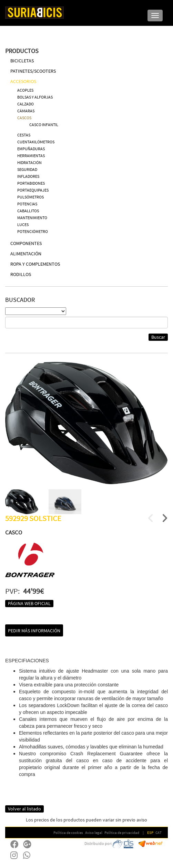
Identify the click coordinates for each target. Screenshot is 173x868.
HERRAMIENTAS (31, 156)
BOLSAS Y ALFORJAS (35, 97)
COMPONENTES (26, 243)
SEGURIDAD (27, 169)
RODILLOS (21, 274)
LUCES (23, 224)
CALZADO (26, 104)
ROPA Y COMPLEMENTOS (35, 264)
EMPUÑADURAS (31, 149)
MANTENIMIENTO (32, 218)
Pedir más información (34, 631)
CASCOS (24, 118)
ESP (150, 833)
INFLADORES (28, 176)
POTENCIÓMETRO (33, 231)
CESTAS (24, 135)
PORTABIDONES (31, 183)
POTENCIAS (27, 204)
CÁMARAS (26, 111)
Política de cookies (68, 833)
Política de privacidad (122, 833)
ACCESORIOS (23, 81)
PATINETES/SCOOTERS (33, 71)
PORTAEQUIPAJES (33, 190)
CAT (159, 833)
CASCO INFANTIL (44, 125)
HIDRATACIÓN (29, 162)
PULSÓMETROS (30, 197)
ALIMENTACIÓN (26, 254)
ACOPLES (25, 90)
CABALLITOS (28, 211)
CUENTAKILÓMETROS (36, 142)
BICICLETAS (22, 61)
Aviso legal (94, 833)
